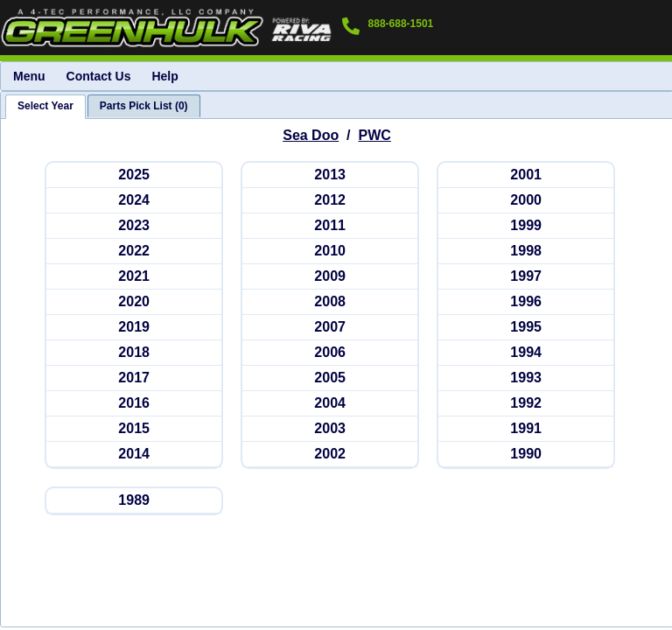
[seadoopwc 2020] (134, 302)
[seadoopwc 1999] (526, 226)
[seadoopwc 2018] (134, 353)
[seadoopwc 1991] (526, 429)
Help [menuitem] (164, 76)
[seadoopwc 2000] (526, 201)
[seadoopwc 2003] (330, 429)
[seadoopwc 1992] (526, 404)
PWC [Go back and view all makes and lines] (374, 135)
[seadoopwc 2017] (134, 378)
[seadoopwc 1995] (526, 328)
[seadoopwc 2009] (330, 277)
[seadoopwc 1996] (526, 302)
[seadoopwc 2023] (134, 226)
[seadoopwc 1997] (526, 277)
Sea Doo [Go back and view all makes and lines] (311, 135)
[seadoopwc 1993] (526, 378)
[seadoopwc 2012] (330, 201)
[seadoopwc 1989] (134, 501)
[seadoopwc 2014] (134, 455)
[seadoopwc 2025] (134, 175)
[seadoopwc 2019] (134, 328)
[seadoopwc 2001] (526, 175)
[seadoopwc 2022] (134, 252)
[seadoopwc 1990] (526, 455)
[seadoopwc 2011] (330, 226)
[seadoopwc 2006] (330, 353)
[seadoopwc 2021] (134, 277)
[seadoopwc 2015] (134, 429)
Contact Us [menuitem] (99, 76)
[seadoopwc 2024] (134, 201)
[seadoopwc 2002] (330, 455)
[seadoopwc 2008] (330, 302)
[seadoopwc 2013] (330, 175)
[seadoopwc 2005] (330, 378)
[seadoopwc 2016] (134, 404)
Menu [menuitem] (29, 76)
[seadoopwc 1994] (526, 353)
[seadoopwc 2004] (330, 404)
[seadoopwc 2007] (330, 328)
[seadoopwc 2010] (330, 252)
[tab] (45, 107)
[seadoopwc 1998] (526, 252)
